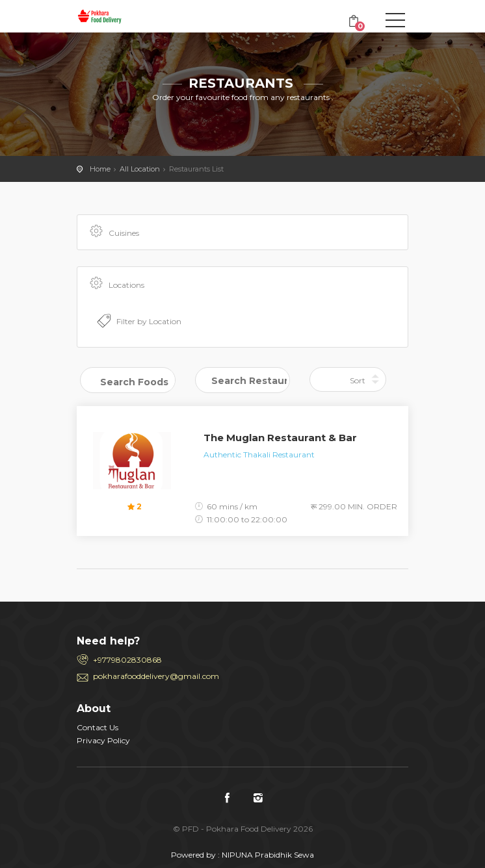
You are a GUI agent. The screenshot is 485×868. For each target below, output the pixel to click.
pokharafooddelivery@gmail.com (156, 676)
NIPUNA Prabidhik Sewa (268, 855)
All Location (140, 169)
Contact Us (98, 727)
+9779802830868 (127, 660)
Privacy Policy (103, 740)
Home (100, 169)
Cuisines (113, 232)
